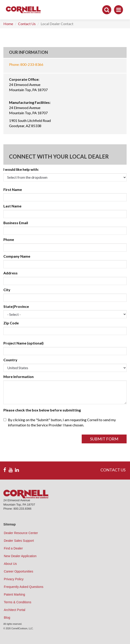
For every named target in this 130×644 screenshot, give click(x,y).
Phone (9, 239)
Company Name (17, 256)
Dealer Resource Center (21, 533)
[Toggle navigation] (118, 10)
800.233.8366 (23, 509)
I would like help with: (21, 169)
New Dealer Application (20, 556)
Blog (7, 618)
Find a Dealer (13, 548)
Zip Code (11, 323)
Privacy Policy (14, 579)
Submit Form (104, 439)
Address (10, 273)
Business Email (16, 223)
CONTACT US (113, 470)
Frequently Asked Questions (24, 587)
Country (10, 360)
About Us (10, 564)
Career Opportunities (19, 571)
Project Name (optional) (23, 343)
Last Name (12, 206)
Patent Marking (14, 594)
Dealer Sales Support (19, 541)
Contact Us (27, 24)
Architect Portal (15, 610)
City (7, 290)
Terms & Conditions (17, 602)
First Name (13, 189)
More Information (19, 377)
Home (8, 24)
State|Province (16, 306)
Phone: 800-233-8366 (26, 64)
